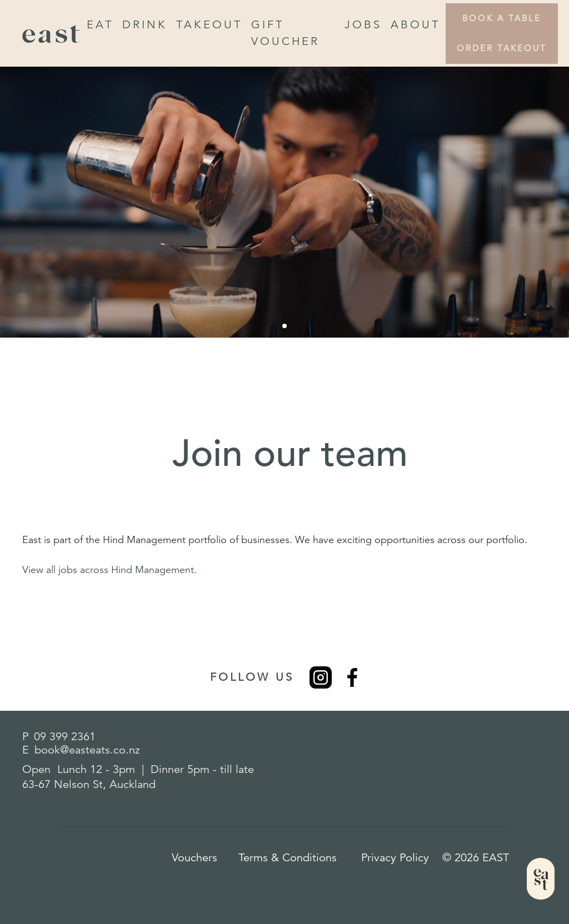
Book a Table (502, 18)
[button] (284, 326)
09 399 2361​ (65, 737)
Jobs (363, 25)
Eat (100, 25)
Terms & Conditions (288, 858)
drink (145, 25)
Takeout (209, 25)
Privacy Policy (395, 858)
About (415, 25)
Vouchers (194, 858)
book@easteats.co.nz (87, 750)
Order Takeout (502, 48)
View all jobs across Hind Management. (109, 570)
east (52, 33)
